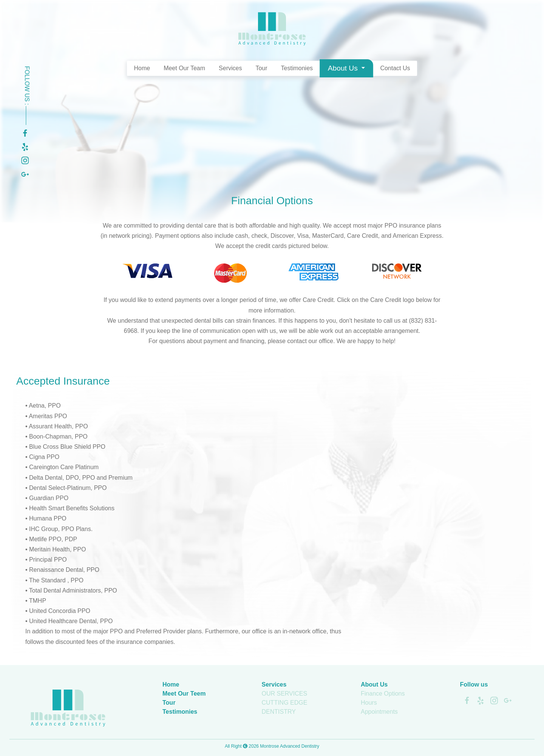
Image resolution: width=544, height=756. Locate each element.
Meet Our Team (184, 68)
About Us (344, 68)
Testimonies (297, 68)
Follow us (474, 684)
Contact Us (395, 68)
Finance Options (383, 694)
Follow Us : (27, 95)
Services (230, 68)
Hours (369, 703)
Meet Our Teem (184, 694)
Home (142, 68)
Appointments (379, 712)
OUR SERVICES (285, 694)
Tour (261, 68)
